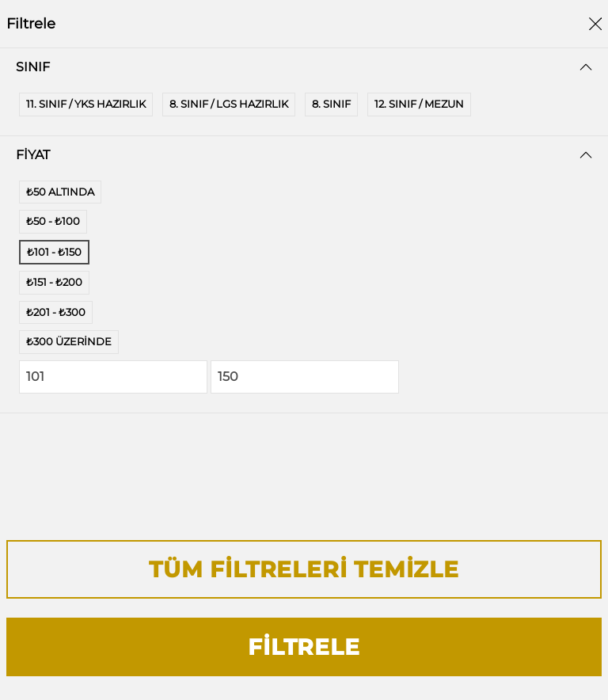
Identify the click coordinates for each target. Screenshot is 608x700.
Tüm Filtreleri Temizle (304, 569)
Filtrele (304, 647)
